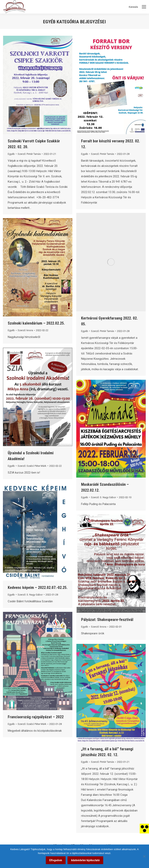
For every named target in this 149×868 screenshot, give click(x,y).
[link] (144, 828)
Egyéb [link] (11, 154)
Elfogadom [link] (56, 860)
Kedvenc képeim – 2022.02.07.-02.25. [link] (38, 588)
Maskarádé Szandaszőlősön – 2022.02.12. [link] (105, 487)
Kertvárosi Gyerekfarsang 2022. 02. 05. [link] (109, 321)
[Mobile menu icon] (144, 7)
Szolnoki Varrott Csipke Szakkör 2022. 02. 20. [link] (34, 144)
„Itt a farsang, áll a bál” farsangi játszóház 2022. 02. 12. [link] (107, 752)
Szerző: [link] (29, 154)
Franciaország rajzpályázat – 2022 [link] (36, 717)
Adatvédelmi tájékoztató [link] (85, 860)
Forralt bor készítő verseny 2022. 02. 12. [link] (110, 144)
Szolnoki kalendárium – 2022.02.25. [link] (36, 323)
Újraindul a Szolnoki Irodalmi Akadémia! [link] (31, 456)
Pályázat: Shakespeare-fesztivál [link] (107, 620)
